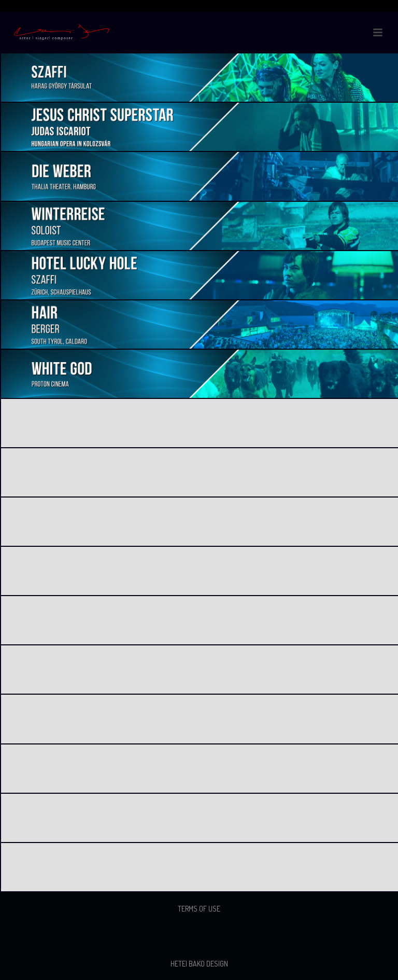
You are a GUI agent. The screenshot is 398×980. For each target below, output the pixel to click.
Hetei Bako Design (199, 964)
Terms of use (199, 909)
